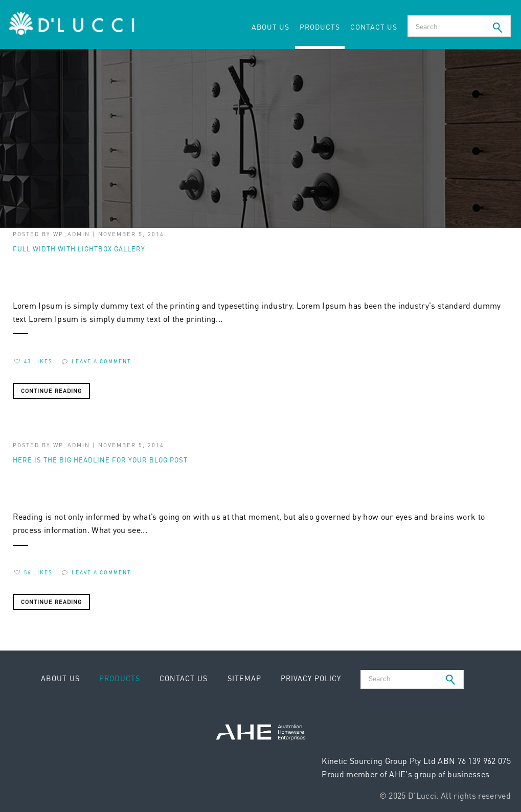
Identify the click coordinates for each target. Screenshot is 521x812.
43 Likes (33, 361)
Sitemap (244, 678)
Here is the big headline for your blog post (100, 460)
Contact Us (374, 27)
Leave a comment (96, 361)
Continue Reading (51, 391)
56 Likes (33, 572)
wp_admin (72, 234)
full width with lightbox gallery (79, 249)
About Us (270, 27)
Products (320, 27)
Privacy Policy (311, 678)
